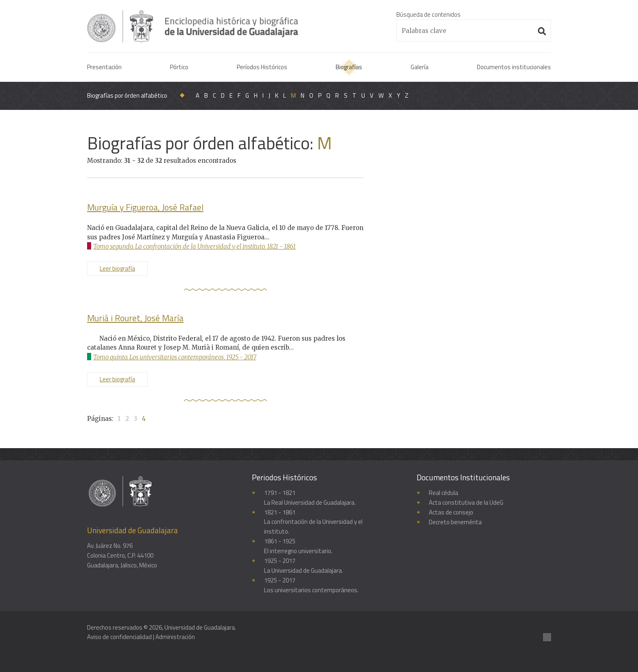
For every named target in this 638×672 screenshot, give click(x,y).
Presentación (104, 67)
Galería (420, 67)
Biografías (349, 67)
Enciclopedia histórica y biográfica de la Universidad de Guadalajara (194, 26)
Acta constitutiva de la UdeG (466, 502)
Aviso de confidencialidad (119, 637)
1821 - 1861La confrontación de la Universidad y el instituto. (313, 522)
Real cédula (444, 493)
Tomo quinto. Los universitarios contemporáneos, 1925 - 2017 (175, 357)
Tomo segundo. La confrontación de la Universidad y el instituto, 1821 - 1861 (195, 246)
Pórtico (179, 67)
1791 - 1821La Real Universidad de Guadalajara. (310, 498)
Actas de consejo (451, 512)
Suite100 (547, 637)
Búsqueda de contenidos (428, 14)
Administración (175, 637)
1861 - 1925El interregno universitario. (298, 546)
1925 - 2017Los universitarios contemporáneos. (311, 586)
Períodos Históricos (262, 67)
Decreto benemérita (455, 522)
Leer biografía (117, 268)
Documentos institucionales (514, 67)
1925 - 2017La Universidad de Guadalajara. (304, 566)
